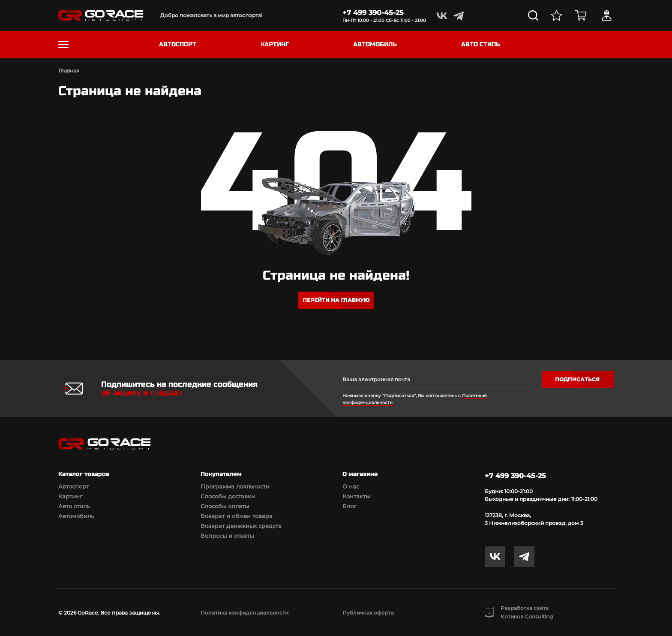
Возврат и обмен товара (237, 516)
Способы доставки (228, 496)
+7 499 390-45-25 (373, 13)
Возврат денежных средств (241, 526)
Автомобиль (76, 516)
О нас (351, 486)
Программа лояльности (235, 486)
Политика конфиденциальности (244, 613)
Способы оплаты (225, 506)
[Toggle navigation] (63, 45)
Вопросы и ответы (227, 536)
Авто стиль (74, 506)
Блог (349, 506)
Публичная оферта (368, 613)
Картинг (70, 496)
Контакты (356, 496)
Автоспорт (73, 486)
